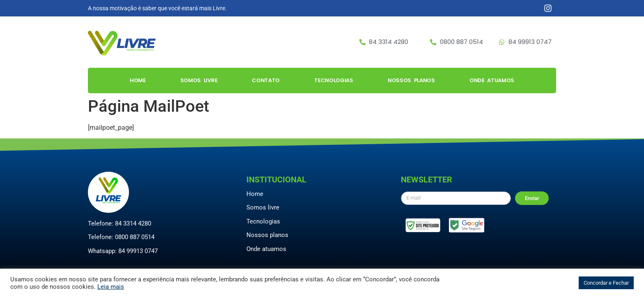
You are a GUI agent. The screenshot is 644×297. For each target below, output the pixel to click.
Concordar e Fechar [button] (606, 283)
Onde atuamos (266, 249)
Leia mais (111, 287)
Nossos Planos (411, 80)
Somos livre (263, 207)
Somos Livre (199, 80)
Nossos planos (267, 235)
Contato (266, 80)
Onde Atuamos (492, 80)
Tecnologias (334, 80)
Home (138, 80)
